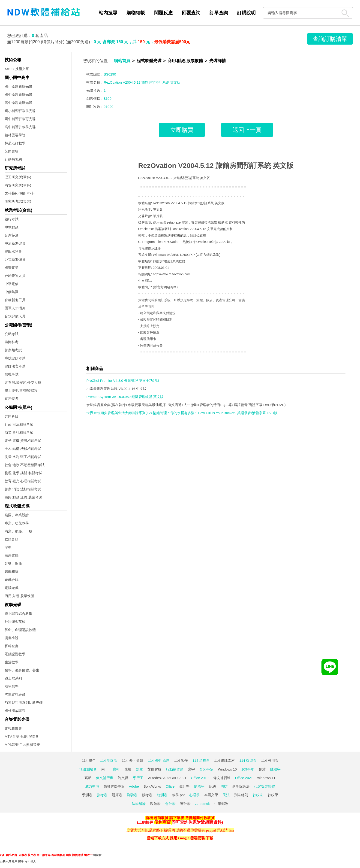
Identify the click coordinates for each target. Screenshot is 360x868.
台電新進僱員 (15, 259)
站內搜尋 (108, 13)
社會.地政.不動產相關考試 (25, 465)
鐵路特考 (12, 342)
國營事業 (12, 268)
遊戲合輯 (12, 580)
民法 (226, 795)
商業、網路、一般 (18, 531)
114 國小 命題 (133, 760)
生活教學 (12, 662)
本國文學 (211, 795)
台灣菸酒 (12, 235)
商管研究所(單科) (18, 185)
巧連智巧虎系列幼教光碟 (24, 703)
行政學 (273, 795)
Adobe (134, 786)
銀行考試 (12, 219)
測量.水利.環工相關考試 (23, 457)
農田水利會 (13, 251)
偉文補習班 (105, 778)
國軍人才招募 (15, 308)
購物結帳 (136, 13)
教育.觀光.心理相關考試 (23, 481)
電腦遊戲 (12, 588)
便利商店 (162, 822)
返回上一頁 (247, 130)
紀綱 (213, 786)
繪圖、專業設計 (17, 515)
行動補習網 (13, 159)
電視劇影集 (13, 728)
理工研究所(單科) (18, 177)
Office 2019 (200, 778)
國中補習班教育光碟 (20, 119)
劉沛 (262, 769)
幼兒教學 (12, 686)
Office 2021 (244, 778)
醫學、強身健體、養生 (22, 670)
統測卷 (162, 795)
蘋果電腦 (12, 555)
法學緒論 (139, 804)
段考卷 (147, 795)
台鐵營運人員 (15, 276)
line (231, 830)
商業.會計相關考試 (19, 432)
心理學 (194, 795)
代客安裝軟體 (264, 786)
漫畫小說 (12, 638)
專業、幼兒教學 (17, 523)
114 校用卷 (270, 760)
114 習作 (181, 760)
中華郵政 (12, 227)
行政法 (258, 795)
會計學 (184, 786)
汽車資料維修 (15, 694)
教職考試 (12, 374)
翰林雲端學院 (15, 135)
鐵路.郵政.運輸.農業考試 (23, 497)
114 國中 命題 (159, 760)
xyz (2, 855)
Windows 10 (227, 769)
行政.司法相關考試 (19, 424)
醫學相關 (12, 572)
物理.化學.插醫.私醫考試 (23, 473)
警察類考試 (13, 350)
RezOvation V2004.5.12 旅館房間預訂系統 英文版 (216, 165)
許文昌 (123, 778)
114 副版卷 (109, 760)
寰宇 (191, 769)
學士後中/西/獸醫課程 (21, 390)
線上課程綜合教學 (18, 614)
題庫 (139, 769)
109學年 (248, 769)
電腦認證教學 (15, 654)
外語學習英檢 (15, 622)
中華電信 (12, 284)
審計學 (185, 804)
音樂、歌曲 (13, 563)
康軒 (116, 769)
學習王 (138, 778)
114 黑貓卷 (201, 760)
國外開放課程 (15, 711)
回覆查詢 (191, 13)
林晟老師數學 (15, 143)
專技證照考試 (15, 358)
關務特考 (12, 399)
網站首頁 (122, 61)
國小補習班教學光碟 (20, 111)
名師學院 (206, 769)
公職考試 (12, 334)
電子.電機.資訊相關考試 (23, 441)
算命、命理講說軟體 (20, 630)
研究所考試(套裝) (18, 201)
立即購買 (182, 130)
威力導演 (92, 786)
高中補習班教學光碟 (20, 127)
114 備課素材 (224, 760)
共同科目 (12, 416)
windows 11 (266, 778)
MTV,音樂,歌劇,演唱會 (22, 736)
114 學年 (88, 760)
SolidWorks (152, 786)
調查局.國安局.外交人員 (23, 382)
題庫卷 (117, 795)
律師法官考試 (15, 366)
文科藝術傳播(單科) (20, 193)
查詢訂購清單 (330, 39)
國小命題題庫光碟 (18, 86)
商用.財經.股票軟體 (19, 596)
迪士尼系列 (13, 678)
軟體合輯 (12, 539)
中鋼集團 (12, 292)
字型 (8, 547)
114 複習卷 (248, 760)
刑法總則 (241, 795)
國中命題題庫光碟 (18, 95)
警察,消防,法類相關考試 (23, 489)
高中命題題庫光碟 (18, 103)
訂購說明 (246, 13)
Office (170, 786)
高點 (88, 778)
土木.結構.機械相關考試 (23, 449)
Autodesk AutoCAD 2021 (167, 778)
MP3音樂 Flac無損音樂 (22, 745)
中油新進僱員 (15, 243)
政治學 (155, 804)
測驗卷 (132, 795)
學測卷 (87, 795)
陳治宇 (275, 769)
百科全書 (12, 646)
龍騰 (128, 769)
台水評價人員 (15, 316)
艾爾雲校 (12, 151)
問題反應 (163, 13)
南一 (105, 769)
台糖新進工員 (15, 300)
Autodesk (202, 804)
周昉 (224, 786)
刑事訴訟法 (241, 786)
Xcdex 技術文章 (17, 69)
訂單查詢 (219, 13)
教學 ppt (178, 795)
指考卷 (102, 795)
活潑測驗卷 (88, 769)
